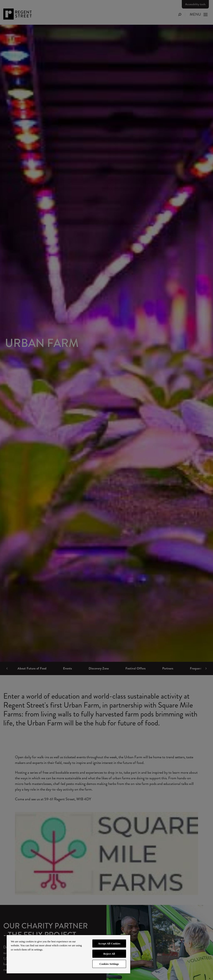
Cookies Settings (109, 964)
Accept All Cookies (109, 943)
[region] (68, 954)
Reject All (109, 954)
